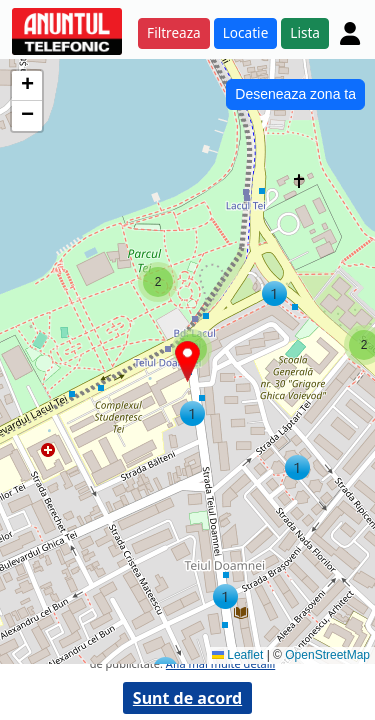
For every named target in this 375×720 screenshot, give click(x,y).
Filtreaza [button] (174, 32)
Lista (305, 32)
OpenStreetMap (327, 655)
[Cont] (350, 33)
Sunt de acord (187, 698)
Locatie (246, 32)
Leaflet (237, 655)
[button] (225, 596)
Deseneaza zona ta (295, 94)
